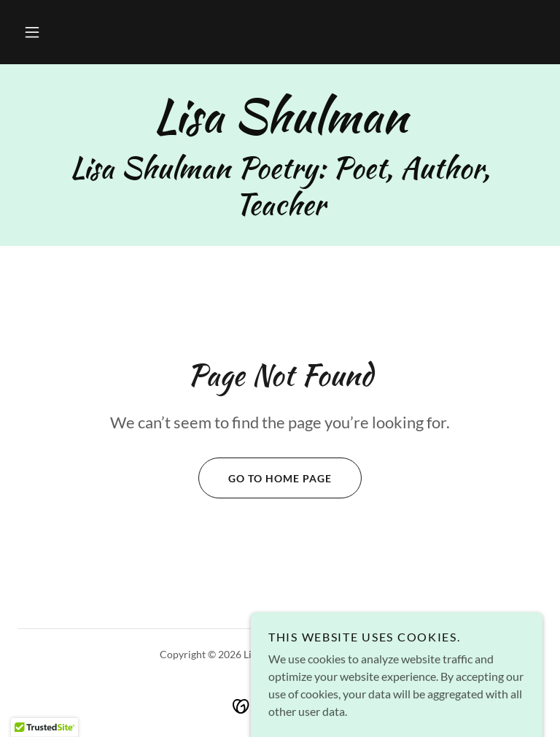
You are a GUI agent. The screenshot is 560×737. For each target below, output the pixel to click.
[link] (280, 127)
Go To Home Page (265, 478)
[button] (32, 32)
